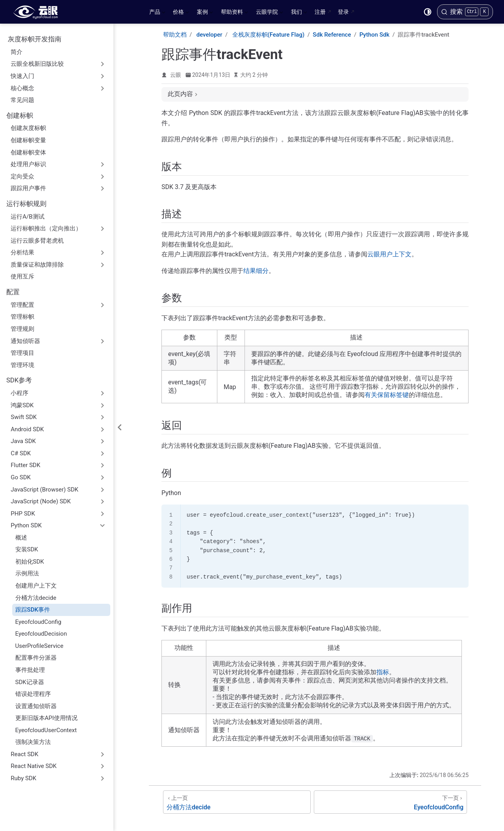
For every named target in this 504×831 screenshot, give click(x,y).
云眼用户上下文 (389, 254)
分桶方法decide (36, 598)
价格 (181, 13)
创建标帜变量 (28, 140)
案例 (205, 13)
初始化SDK (30, 562)
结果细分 (256, 271)
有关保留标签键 (387, 395)
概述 (21, 538)
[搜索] (465, 12)
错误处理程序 (33, 694)
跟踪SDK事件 (33, 610)
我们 (299, 13)
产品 (157, 13)
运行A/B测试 (27, 217)
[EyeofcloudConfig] (390, 802)
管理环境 (22, 365)
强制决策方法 (33, 742)
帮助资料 (234, 13)
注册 (320, 12)
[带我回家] (38, 12)
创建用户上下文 (36, 586)
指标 (383, 672)
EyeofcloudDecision (41, 634)
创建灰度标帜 (28, 128)
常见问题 (22, 100)
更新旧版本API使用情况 (46, 718)
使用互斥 (22, 276)
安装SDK (27, 549)
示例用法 (27, 573)
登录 (343, 12)
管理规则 (22, 329)
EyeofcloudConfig (38, 622)
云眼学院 (270, 13)
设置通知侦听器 (36, 706)
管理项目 (22, 353)
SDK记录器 (30, 682)
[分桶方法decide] (237, 802)
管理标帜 (22, 317)
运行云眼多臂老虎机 (37, 241)
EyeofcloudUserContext (46, 730)
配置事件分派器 (36, 658)
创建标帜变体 (28, 152)
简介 (17, 52)
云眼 (176, 75)
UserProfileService (39, 646)
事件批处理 (30, 670)
